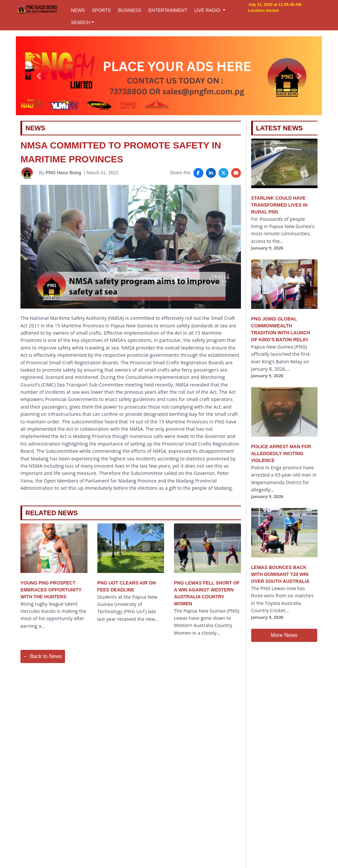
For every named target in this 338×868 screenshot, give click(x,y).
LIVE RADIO (208, 10)
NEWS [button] (78, 10)
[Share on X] (223, 173)
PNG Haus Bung (63, 173)
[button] (39, 76)
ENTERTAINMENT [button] (168, 10)
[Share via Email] (236, 173)
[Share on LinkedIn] (211, 173)
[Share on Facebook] (198, 173)
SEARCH (81, 22)
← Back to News (43, 656)
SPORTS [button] (101, 10)
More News (284, 635)
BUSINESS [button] (130, 10)
